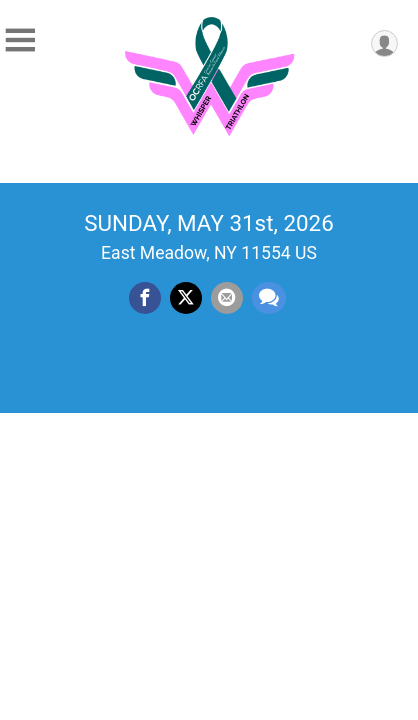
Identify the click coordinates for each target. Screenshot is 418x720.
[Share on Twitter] (186, 298)
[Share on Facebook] (145, 298)
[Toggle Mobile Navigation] (20, 40)
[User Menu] (384, 43)
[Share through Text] (269, 298)
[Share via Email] (227, 298)
